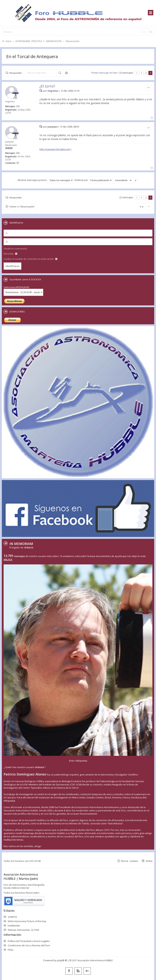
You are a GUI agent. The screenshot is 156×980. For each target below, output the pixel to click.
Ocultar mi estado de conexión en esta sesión (31, 259)
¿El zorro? (47, 86)
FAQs (11, 950)
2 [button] (146, 73)
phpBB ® (62, 960)
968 (18, 153)
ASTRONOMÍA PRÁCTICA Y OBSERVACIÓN (38, 41)
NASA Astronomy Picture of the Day (27, 921)
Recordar (10, 254)
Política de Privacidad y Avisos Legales (29, 941)
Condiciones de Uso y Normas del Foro (29, 945)
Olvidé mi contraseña (15, 249)
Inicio (9, 41)
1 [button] (141, 73)
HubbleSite (14, 926)
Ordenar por (93, 180)
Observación (72, 41)
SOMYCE (12, 917)
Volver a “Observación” (22, 207)
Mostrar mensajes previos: (46, 180)
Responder (16, 73)
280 (18, 106)
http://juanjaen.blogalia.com (55, 149)
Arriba (149, 861)
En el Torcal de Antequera (32, 56)
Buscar (60, 73)
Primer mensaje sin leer (104, 73)
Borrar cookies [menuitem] (130, 861)
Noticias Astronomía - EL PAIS (23, 930)
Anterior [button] (137, 73)
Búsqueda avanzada (66, 73)
